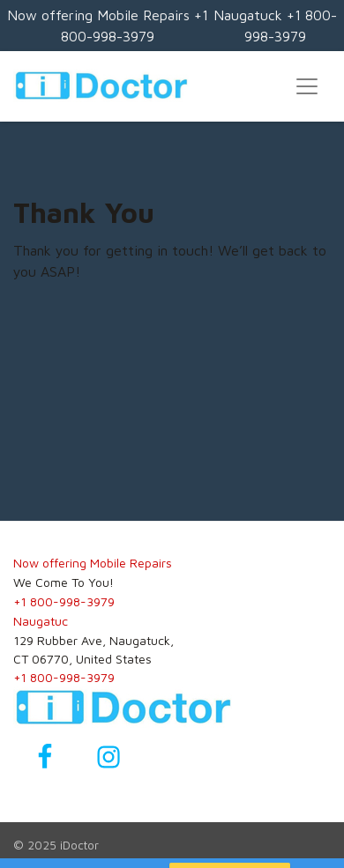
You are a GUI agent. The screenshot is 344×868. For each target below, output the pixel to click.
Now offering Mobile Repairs (93, 563)
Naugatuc (41, 621)
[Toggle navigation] (307, 86)
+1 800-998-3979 (64, 601)
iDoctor (79, 845)
